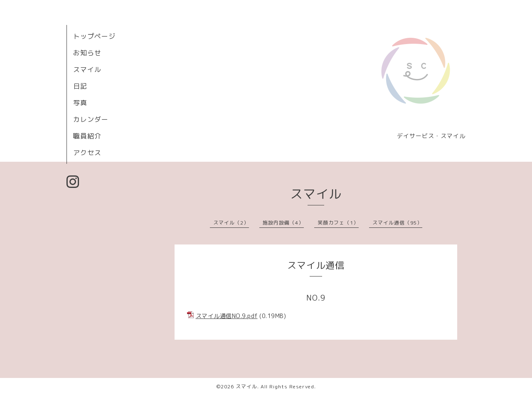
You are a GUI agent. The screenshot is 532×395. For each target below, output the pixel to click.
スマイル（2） (231, 223)
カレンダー (91, 119)
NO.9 (316, 298)
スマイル (87, 69)
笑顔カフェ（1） (338, 223)
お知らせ (87, 53)
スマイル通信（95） (397, 223)
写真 (80, 103)
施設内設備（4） (283, 223)
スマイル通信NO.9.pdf (227, 316)
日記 (80, 86)
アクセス (87, 153)
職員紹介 (87, 136)
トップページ (94, 36)
